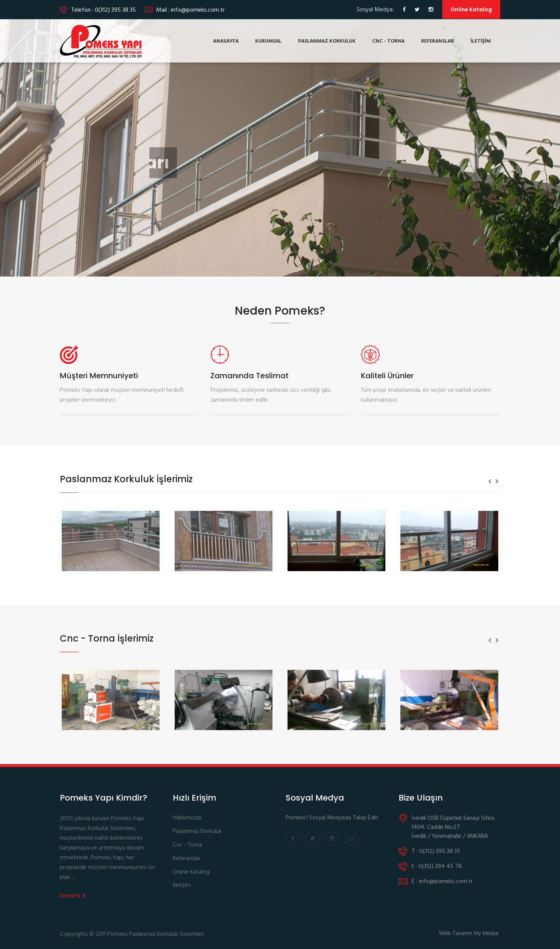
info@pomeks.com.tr (198, 10)
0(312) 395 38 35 (115, 10)
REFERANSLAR (437, 41)
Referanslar (187, 859)
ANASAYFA (226, 41)
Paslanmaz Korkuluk (197, 832)
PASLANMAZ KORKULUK (327, 41)
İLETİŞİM (481, 41)
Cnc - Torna (187, 845)
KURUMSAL (268, 41)
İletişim (182, 886)
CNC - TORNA (388, 41)
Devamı (72, 896)
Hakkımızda (187, 818)
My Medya (486, 933)
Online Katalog (471, 9)
